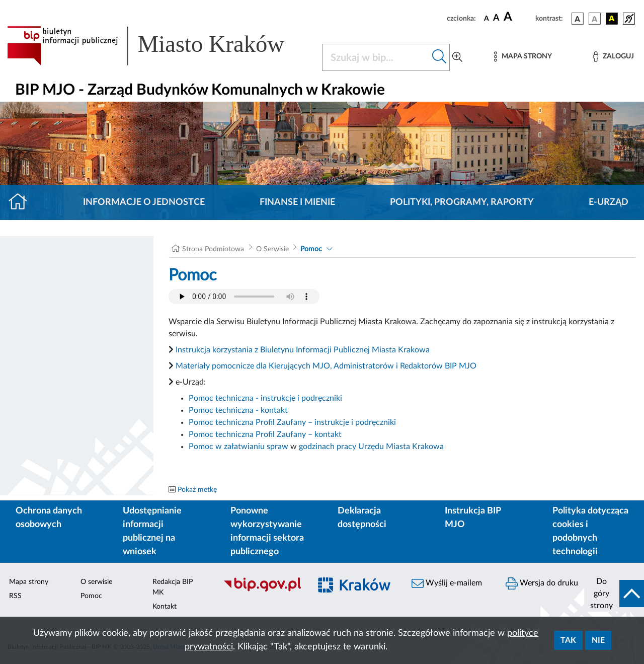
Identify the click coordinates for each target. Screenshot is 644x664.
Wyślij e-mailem (447, 583)
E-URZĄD (609, 202)
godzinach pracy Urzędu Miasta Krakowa (371, 447)
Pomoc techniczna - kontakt (238, 410)
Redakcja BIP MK (173, 587)
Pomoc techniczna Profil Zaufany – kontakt (265, 434)
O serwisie (96, 582)
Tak (568, 640)
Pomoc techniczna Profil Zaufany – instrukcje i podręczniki (292, 422)
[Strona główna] (22, 202)
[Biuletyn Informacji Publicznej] (262, 591)
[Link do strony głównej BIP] (158, 46)
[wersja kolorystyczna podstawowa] (578, 19)
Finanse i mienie (297, 202)
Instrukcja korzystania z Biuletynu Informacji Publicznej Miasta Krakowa (303, 350)
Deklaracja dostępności (362, 518)
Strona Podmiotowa (213, 249)
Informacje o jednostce (144, 202)
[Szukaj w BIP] (376, 57)
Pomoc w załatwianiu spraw (238, 447)
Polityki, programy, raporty (462, 202)
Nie (598, 640)
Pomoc (311, 249)
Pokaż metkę (197, 490)
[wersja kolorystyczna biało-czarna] (595, 19)
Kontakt (165, 607)
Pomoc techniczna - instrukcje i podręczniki (265, 398)
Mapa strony (29, 582)
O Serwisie (272, 249)
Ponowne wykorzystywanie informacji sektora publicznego (267, 531)
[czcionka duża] (518, 17)
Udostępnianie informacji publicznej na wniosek (152, 531)
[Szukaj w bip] (439, 57)
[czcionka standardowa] (487, 18)
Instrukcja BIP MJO (473, 518)
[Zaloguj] (613, 57)
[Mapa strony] (523, 57)
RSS (15, 596)
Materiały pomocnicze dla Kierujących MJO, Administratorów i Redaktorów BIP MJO (326, 366)
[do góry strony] (614, 594)
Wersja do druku (542, 583)
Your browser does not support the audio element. (244, 297)
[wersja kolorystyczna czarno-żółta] (612, 19)
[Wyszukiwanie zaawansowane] (457, 57)
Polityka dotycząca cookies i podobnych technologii (590, 531)
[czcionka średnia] (496, 18)
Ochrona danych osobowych (49, 518)
